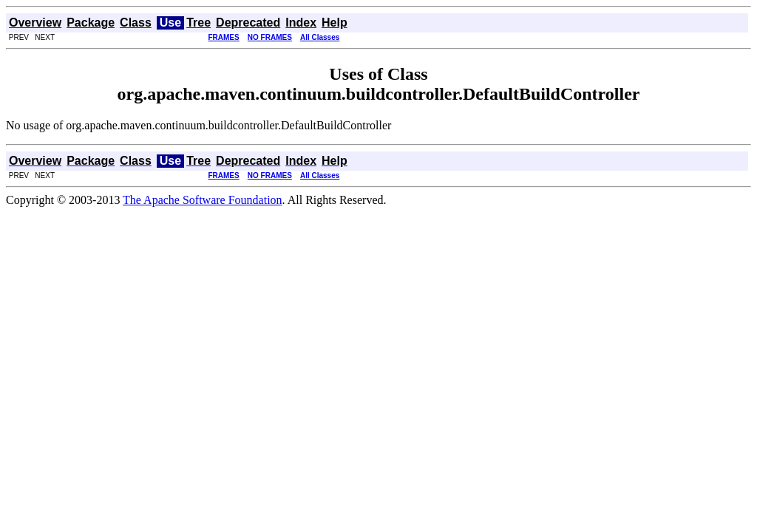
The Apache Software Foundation (203, 200)
